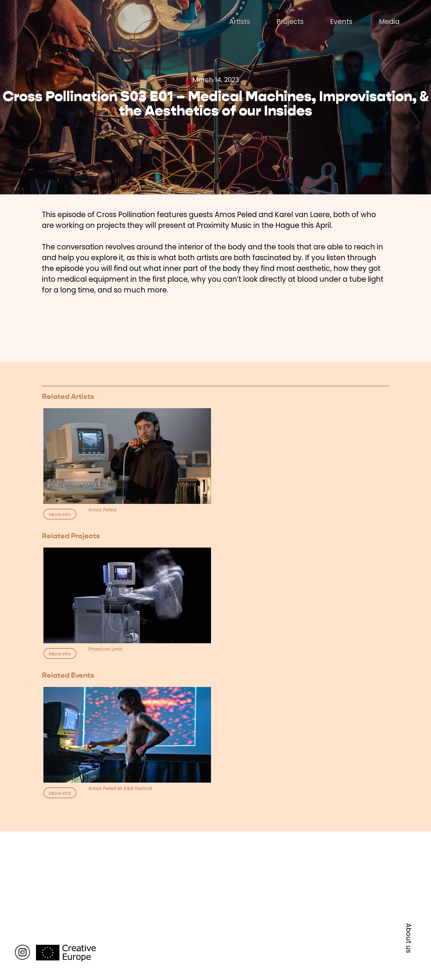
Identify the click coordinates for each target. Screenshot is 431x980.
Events (341, 22)
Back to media (67, 816)
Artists (240, 22)
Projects (290, 22)
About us (409, 938)
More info (60, 515)
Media (389, 22)
